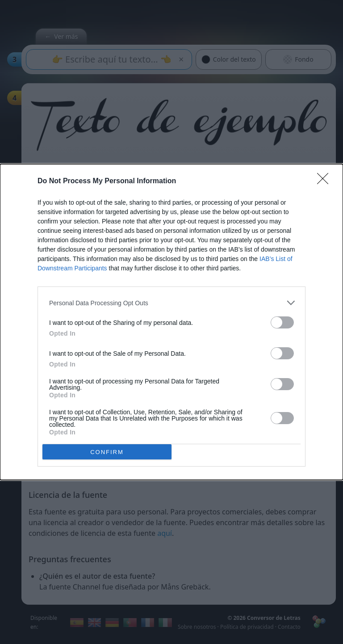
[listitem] (171, 303)
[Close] (326, 181)
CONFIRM (107, 452)
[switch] (282, 322)
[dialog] (171, 322)
